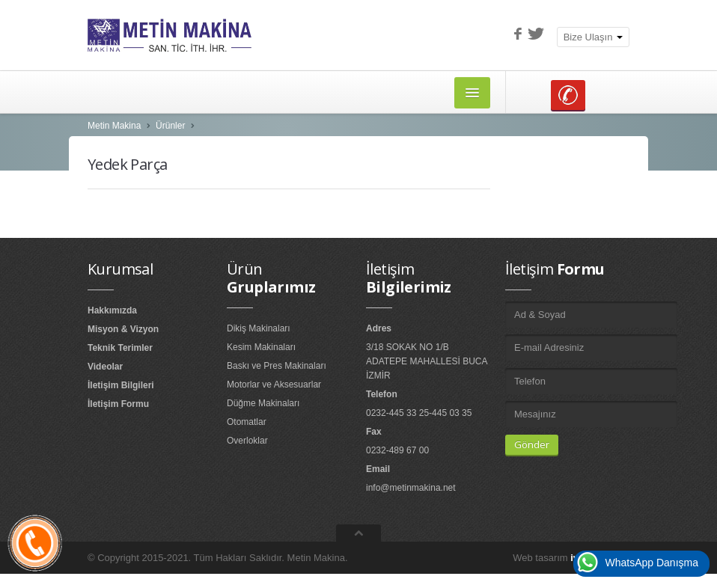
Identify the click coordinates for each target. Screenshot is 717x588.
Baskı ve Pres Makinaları (277, 366)
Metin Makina (114, 126)
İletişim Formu (118, 404)
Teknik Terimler (120, 348)
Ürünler (170, 126)
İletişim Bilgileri (121, 385)
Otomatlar (247, 422)
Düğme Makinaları (263, 403)
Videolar (105, 367)
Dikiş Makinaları (259, 328)
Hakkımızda (112, 310)
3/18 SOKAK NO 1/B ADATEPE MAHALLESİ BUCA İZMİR (427, 361)
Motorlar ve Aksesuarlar (274, 385)
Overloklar (247, 441)
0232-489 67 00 (397, 450)
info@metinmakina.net (411, 488)
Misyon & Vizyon (123, 329)
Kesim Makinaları (261, 347)
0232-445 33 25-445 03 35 (419, 413)
